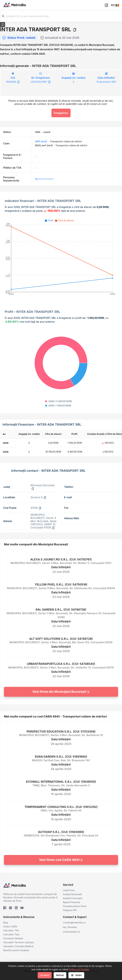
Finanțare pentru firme (75, 906)
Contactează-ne (71, 932)
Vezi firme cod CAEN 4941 (61, 860)
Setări (76, 975)
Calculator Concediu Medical (18, 946)
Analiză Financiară (73, 898)
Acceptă (45, 975)
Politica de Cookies (79, 969)
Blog (6, 922)
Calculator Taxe (11, 934)
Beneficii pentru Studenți (16, 950)
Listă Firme (69, 890)
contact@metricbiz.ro (74, 922)
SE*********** (44, 179)
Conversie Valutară (13, 938)
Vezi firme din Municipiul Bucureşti (61, 692)
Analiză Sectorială (72, 894)
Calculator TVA (11, 930)
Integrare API (70, 910)
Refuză (60, 975)
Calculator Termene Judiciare (19, 942)
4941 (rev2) (41, 141)
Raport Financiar (71, 902)
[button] (117, 5)
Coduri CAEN (10, 926)
